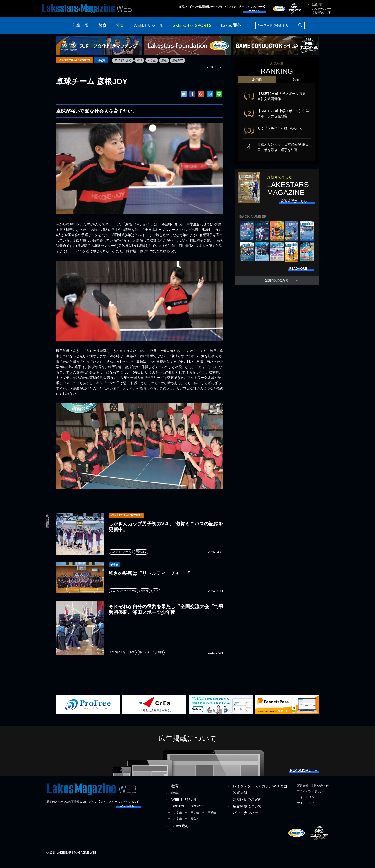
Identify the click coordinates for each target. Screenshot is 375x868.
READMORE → (255, 11)
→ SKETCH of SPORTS (184, 814)
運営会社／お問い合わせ (313, 794)
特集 (120, 26)
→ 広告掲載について (244, 814)
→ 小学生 (175, 821)
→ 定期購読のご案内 (320, 13)
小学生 (157, 60)
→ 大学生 (175, 826)
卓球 (144, 60)
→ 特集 (171, 801)
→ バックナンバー (319, 9)
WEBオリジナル (149, 26)
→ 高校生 (209, 821)
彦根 (170, 60)
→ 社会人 (192, 826)
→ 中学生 (192, 821)
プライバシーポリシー (311, 800)
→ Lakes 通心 (176, 834)
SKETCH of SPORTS (192, 26)
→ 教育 (171, 794)
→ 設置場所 (315, 4)
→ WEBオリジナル (181, 808)
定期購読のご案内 (277, 286)
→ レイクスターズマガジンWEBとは (257, 794)
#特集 (104, 60)
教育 (103, 26)
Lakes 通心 (231, 26)
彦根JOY (184, 60)
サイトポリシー (307, 805)
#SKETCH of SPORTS (76, 60)
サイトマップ (306, 811)
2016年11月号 (127, 60)
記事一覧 (81, 26)
